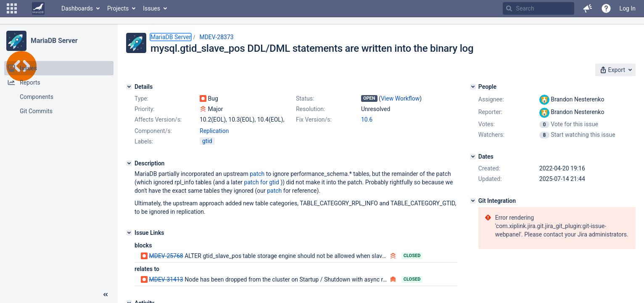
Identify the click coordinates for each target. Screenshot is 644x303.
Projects (118, 8)
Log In (628, 8)
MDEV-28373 (216, 37)
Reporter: (490, 112)
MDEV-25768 (166, 256)
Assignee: (491, 99)
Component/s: (153, 131)
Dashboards (77, 8)
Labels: (144, 141)
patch (257, 174)
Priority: (145, 109)
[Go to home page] (38, 8)
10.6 (367, 120)
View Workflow (400, 98)
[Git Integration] (473, 201)
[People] (473, 87)
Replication (214, 131)
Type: (141, 98)
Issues (152, 8)
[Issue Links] (129, 233)
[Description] (129, 163)
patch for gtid (262, 182)
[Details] (129, 87)
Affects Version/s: (158, 120)
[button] (12, 8)
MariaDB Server (54, 41)
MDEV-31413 (166, 279)
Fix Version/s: (314, 120)
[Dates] (473, 157)
